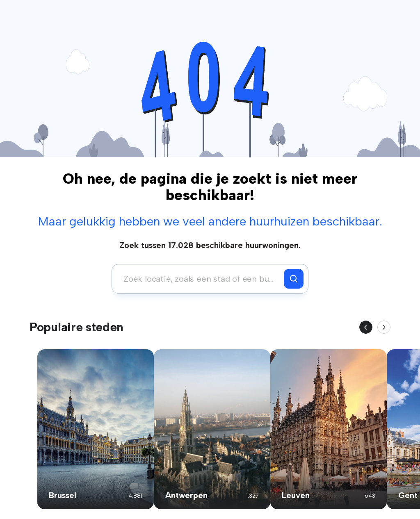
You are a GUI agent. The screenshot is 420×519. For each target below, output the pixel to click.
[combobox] (200, 279)
